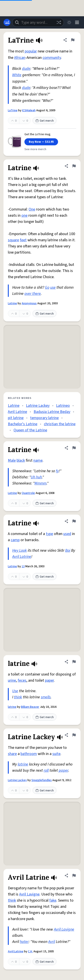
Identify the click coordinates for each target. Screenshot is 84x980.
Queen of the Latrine (30, 430)
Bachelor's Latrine (23, 424)
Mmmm (40, 483)
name (38, 460)
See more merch (35, 149)
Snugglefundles (42, 780)
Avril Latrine (17, 412)
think (18, 697)
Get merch (45, 121)
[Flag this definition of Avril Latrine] (74, 876)
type (49, 534)
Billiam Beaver (30, 707)
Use (15, 691)
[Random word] (59, 22)
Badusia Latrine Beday (52, 412)
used (67, 534)
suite (56, 754)
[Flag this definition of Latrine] (74, 166)
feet (23, 240)
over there (33, 294)
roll (46, 770)
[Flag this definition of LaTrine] (73, 40)
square (13, 240)
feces (22, 680)
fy (57, 471)
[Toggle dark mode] (69, 22)
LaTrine (13, 110)
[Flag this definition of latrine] (74, 662)
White (17, 75)
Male (12, 460)
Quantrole (28, 493)
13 (23, 566)
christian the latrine (60, 424)
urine (12, 680)
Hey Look (20, 550)
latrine (12, 707)
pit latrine (16, 418)
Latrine (12, 303)
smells (46, 697)
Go (47, 287)
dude (26, 69)
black (21, 460)
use (53, 287)
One (32, 209)
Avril (52, 942)
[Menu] (77, 22)
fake (53, 900)
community (52, 58)
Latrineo (63, 406)
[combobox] (38, 22)
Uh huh (36, 477)
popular (31, 51)
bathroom (29, 754)
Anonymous (29, 303)
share (12, 754)
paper (49, 680)
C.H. (30, 951)
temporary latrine (44, 418)
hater (24, 942)
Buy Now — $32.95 (41, 142)
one (24, 215)
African (20, 58)
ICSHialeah (29, 110)
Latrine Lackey (38, 406)
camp (15, 540)
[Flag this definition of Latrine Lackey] (74, 735)
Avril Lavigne (29, 894)
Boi (68, 550)
